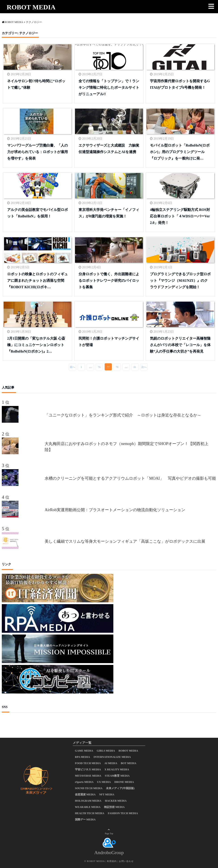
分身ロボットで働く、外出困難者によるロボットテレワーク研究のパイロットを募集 (109, 281)
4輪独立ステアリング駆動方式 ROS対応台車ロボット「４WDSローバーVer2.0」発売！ (180, 216)
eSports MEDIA (84, 782)
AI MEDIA (111, 763)
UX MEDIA (104, 782)
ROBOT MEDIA (31, 7)
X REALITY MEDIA (117, 769)
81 (135, 367)
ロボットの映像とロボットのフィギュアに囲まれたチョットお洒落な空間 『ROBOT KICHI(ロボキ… (37, 281)
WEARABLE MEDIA (88, 807)
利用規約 (112, 861)
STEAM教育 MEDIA (117, 776)
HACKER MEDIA (116, 801)
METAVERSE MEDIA (88, 776)
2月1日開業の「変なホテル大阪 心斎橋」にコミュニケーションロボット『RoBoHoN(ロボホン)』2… (36, 345)
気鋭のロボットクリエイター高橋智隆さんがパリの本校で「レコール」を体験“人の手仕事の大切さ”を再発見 (180, 345)
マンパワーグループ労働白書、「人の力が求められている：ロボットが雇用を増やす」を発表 (37, 152)
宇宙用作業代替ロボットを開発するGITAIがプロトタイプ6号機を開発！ (180, 84)
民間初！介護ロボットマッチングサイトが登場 (109, 342)
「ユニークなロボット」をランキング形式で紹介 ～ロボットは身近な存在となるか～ (125, 415)
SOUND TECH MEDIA (89, 788)
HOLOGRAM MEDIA (88, 801)
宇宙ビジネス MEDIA (88, 769)
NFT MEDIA (107, 794)
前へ (73, 367)
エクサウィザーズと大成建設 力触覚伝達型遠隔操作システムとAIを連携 (109, 149)
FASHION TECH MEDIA (123, 813)
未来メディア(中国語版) (120, 788)
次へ (144, 367)
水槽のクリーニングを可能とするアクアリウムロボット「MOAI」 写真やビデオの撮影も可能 (130, 478)
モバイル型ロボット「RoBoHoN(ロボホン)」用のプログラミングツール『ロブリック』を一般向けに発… (180, 152)
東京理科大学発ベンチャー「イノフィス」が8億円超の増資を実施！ (109, 213)
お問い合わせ (126, 861)
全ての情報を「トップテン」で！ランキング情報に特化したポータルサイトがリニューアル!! (109, 87)
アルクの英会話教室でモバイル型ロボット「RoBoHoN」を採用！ (37, 213)
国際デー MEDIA (85, 820)
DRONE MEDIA (124, 782)
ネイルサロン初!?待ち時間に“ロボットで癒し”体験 (36, 84)
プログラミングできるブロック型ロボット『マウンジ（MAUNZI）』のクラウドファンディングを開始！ (180, 281)
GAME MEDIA (84, 751)
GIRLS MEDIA (106, 751)
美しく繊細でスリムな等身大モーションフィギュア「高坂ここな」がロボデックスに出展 (125, 541)
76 (99, 367)
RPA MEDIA (82, 757)
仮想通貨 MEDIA (85, 794)
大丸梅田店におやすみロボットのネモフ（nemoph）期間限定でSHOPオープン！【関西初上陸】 (127, 447)
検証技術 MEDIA (114, 807)
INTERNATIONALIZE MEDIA (112, 757)
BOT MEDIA (128, 763)
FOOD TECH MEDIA (88, 763)
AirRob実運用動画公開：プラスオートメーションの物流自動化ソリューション (115, 510)
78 (117, 367)
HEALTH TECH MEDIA (90, 813)
